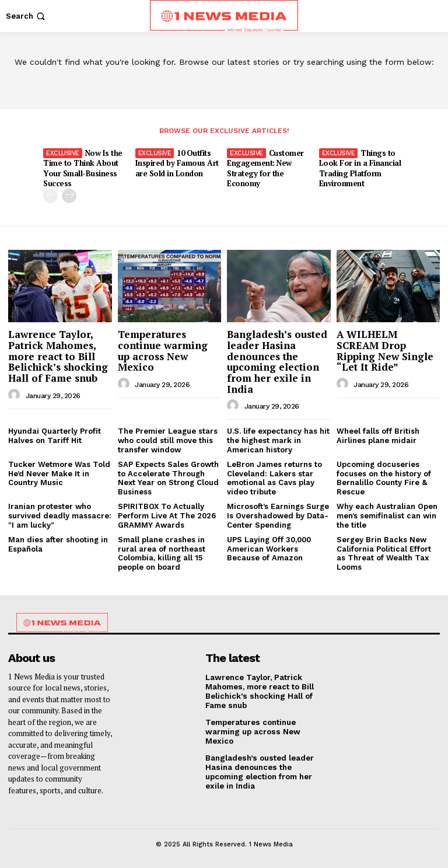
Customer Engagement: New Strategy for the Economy (265, 168)
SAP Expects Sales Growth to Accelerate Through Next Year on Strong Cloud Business (168, 477)
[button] (27, 16)
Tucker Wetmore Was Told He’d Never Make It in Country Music (59, 473)
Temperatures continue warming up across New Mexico (163, 350)
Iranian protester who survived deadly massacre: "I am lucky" (60, 515)
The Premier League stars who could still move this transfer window (168, 440)
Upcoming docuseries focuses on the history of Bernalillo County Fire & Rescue (384, 477)
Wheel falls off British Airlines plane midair (378, 435)
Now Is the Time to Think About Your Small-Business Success (83, 168)
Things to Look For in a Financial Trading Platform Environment (360, 168)
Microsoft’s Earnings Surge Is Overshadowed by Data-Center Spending (278, 515)
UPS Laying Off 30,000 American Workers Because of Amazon (269, 548)
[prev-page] (50, 195)
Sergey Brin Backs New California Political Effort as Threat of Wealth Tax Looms (384, 553)
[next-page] (69, 195)
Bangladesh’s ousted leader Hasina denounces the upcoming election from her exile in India (277, 361)
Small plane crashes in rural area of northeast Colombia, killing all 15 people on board (162, 553)
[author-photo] (16, 395)
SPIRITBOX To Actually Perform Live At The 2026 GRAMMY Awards (167, 515)
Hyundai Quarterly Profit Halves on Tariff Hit (55, 435)
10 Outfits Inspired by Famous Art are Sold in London (176, 163)
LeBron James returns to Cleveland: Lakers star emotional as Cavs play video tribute (274, 477)
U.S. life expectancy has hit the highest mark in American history (278, 440)
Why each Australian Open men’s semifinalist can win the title (387, 515)
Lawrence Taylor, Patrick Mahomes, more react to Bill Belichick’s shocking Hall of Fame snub (58, 355)
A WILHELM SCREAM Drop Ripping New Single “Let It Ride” (385, 350)
